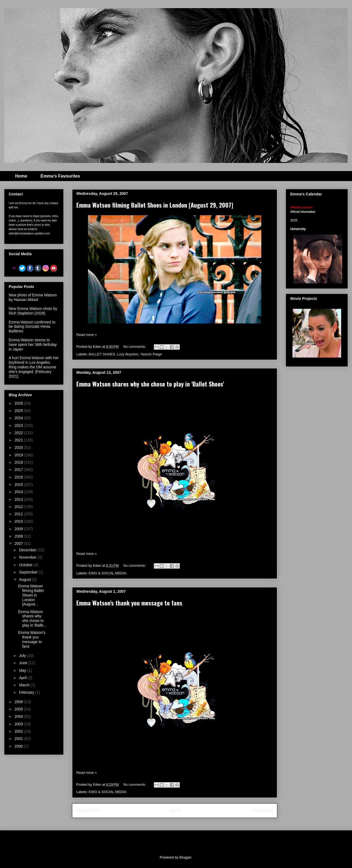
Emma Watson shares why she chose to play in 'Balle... (32, 618)
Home (21, 176)
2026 (19, 403)
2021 (19, 440)
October (26, 565)
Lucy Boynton (128, 354)
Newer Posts (88, 810)
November (28, 557)
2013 (19, 499)
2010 (19, 521)
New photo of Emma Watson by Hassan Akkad (33, 297)
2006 (19, 702)
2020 (19, 447)
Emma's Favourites (60, 176)
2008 (19, 536)
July (23, 656)
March (25, 685)
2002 (19, 731)
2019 (19, 455)
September (29, 572)
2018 (19, 462)
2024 (19, 418)
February (27, 692)
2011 (19, 514)
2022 (19, 433)
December (28, 550)
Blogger (185, 857)
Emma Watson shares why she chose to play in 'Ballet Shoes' (150, 384)
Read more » (87, 335)
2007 (19, 543)
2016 (19, 477)
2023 (19, 425)
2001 (19, 739)
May (23, 670)
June (24, 663)
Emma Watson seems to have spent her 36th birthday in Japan (33, 345)
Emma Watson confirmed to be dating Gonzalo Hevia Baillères (32, 327)
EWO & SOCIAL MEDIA (108, 573)
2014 (19, 492)
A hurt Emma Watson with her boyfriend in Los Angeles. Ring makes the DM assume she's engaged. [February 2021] (34, 367)
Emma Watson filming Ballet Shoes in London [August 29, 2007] (155, 205)
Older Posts (262, 810)
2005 (19, 709)
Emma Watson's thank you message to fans (129, 603)
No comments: (135, 347)
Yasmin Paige (151, 354)
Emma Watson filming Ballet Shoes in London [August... (31, 595)
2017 (19, 470)
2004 (19, 716)
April (23, 678)
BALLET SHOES (102, 354)
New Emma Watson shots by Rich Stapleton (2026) (33, 311)
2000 (19, 746)
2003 (19, 724)
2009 (19, 529)
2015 (19, 484)
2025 (19, 411)
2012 (19, 507)
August (25, 579)
